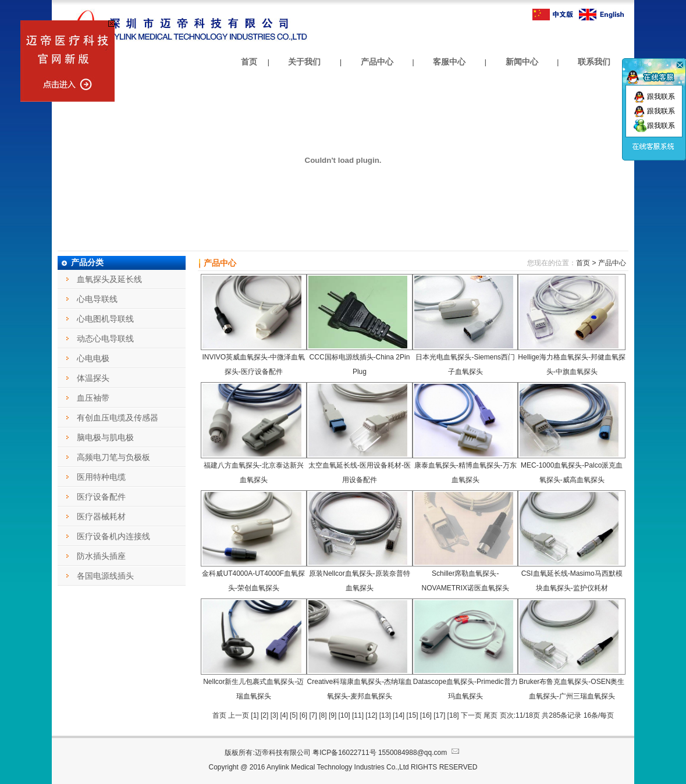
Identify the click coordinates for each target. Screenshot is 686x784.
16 (426, 715)
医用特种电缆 (101, 477)
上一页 (239, 715)
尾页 (491, 715)
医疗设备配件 (101, 497)
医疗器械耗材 (101, 516)
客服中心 (449, 62)
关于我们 (304, 62)
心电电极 (93, 358)
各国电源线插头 (105, 576)
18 (453, 715)
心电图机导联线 (105, 319)
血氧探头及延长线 (109, 279)
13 (385, 715)
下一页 (471, 715)
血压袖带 (93, 398)
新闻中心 (522, 62)
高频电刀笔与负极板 (113, 457)
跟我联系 (654, 97)
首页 (249, 62)
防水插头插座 (101, 556)
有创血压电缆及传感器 (118, 418)
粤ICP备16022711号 (344, 753)
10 (344, 715)
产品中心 (377, 62)
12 (372, 715)
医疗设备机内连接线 (113, 536)
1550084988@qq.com (420, 753)
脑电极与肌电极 (105, 437)
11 (358, 715)
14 (398, 715)
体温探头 (93, 378)
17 (440, 715)
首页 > (586, 263)
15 (412, 715)
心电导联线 (97, 299)
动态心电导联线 (105, 338)
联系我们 (594, 62)
